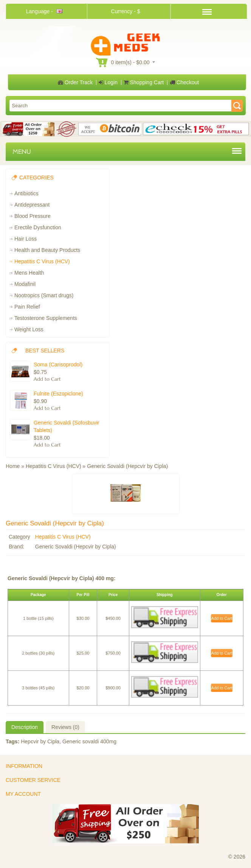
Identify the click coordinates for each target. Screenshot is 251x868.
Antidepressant (32, 205)
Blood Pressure (33, 216)
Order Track (75, 82)
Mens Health (29, 273)
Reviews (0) (65, 727)
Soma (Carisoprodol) (58, 364)
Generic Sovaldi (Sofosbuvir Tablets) (67, 426)
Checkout (184, 82)
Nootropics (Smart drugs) (44, 295)
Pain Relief (27, 307)
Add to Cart (222, 618)
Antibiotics (26, 193)
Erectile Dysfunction (38, 227)
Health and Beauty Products (47, 250)
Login (108, 82)
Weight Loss (29, 329)
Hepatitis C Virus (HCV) (42, 261)
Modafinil (25, 284)
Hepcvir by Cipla (40, 741)
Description (25, 727)
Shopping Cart (144, 82)
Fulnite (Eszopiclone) (58, 394)
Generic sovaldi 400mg (89, 741)
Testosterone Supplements (46, 318)
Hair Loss (26, 239)
